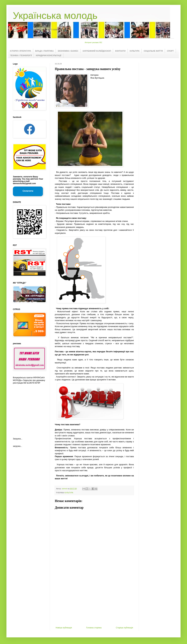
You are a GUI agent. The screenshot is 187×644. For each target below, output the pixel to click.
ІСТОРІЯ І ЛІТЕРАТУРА (21, 51)
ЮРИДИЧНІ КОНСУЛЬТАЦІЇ (49, 56)
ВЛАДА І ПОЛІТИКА (44, 51)
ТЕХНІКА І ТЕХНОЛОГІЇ (21, 56)
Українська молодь (55, 16)
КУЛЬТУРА (135, 51)
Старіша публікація (124, 628)
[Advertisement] (94, 602)
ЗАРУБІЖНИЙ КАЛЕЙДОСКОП (97, 51)
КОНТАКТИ (120, 51)
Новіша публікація (64, 628)
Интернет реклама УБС (94, 43)
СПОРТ (170, 51)
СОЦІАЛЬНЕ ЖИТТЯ (153, 51)
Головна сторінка (94, 628)
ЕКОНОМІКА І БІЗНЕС (68, 51)
